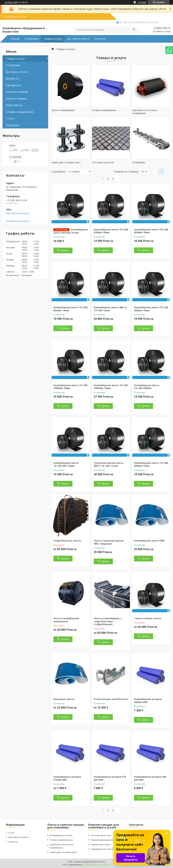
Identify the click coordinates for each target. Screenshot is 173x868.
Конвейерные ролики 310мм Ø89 (67, 778)
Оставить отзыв (162, 31)
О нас (11, 833)
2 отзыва (142, 2)
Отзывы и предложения (20, 112)
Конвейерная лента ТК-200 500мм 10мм (111, 231)
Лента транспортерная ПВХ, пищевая (109, 542)
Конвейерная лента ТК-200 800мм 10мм (151, 309)
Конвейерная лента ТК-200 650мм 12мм (70, 309)
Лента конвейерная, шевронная (66, 620)
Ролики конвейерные (104, 110)
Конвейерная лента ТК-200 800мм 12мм (151, 464)
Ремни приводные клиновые (106, 840)
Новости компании (17, 92)
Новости (13, 842)
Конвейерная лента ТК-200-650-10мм (66, 464)
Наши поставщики (16, 99)
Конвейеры (139, 162)
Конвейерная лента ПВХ (149, 541)
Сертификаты (14, 85)
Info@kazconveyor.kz (18, 221)
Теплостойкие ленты (148, 618)
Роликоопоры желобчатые (111, 699)
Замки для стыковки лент (66, 162)
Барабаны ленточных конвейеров (144, 112)
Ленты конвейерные (63, 110)
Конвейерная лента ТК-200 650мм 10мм (151, 231)
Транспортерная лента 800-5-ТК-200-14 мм (109, 464)
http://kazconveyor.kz (18, 213)
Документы (12, 78)
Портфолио (13, 125)
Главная (15, 39)
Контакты (100, 39)
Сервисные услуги (100, 844)
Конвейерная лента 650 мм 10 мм (71, 231)
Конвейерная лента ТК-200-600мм (147, 387)
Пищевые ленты (64, 699)
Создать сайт (11, 2)
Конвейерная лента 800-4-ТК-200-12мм (110, 309)
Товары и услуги (53, 39)
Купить (65, 250)
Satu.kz (102, 862)
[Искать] (134, 30)
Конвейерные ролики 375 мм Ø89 (110, 778)
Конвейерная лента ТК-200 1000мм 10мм (70, 387)
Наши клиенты (14, 105)
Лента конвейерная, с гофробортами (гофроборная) (108, 621)
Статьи (10, 118)
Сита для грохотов (103, 162)
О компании (32, 39)
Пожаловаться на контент (98, 865)
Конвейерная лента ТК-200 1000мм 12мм (111, 387)
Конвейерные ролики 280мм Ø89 (148, 701)
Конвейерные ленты (61, 835)
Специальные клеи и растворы (108, 849)
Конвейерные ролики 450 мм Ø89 (150, 778)
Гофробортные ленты (67, 541)
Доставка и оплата (78, 39)
